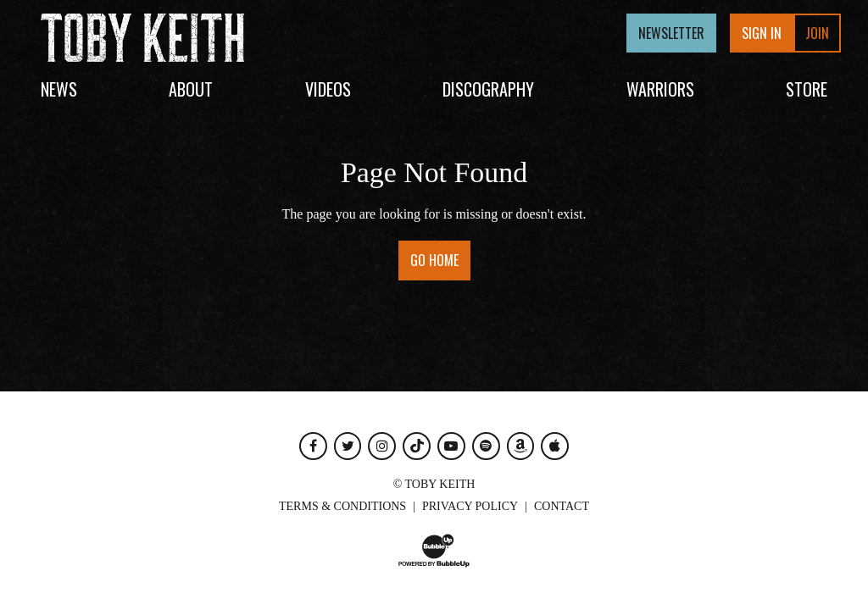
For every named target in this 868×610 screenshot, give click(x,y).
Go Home (434, 260)
